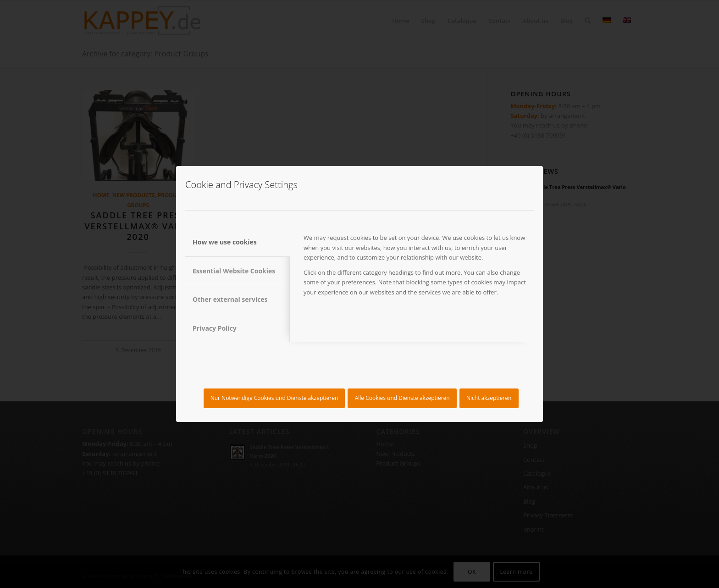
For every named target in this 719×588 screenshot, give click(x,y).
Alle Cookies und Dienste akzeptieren (402, 398)
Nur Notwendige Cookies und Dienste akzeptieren (274, 398)
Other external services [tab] (230, 299)
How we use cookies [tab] (225, 242)
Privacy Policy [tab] (215, 328)
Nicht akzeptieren (489, 398)
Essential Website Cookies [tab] (234, 271)
